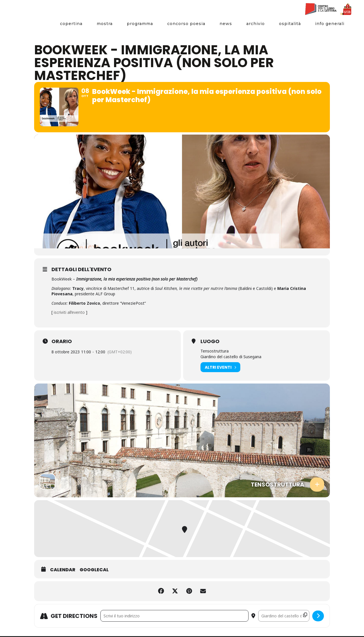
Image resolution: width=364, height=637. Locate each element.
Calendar (63, 571)
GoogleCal (94, 571)
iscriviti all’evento (69, 313)
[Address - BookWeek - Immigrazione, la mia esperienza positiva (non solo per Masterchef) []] (174, 617)
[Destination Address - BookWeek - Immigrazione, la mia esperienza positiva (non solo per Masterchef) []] (284, 617)
